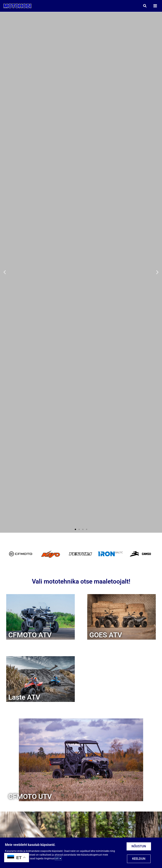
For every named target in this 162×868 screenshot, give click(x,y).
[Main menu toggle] (154, 7)
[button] (144, 7)
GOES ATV (106, 636)
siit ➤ (58, 858)
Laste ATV (24, 699)
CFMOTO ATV (30, 636)
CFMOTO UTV (30, 798)
